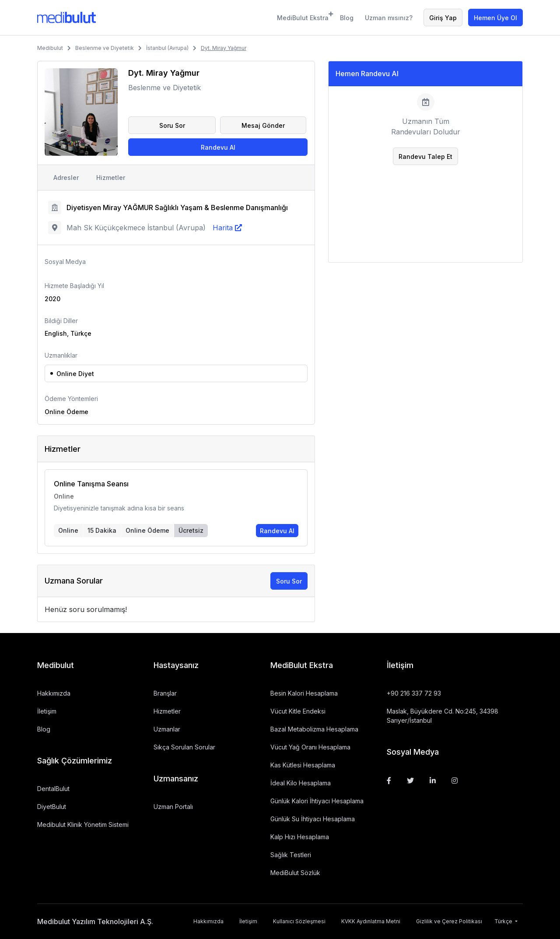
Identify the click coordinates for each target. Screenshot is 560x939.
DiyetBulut (52, 807)
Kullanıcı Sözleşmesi (299, 921)
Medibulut (50, 48)
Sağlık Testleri (291, 855)
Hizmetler (111, 178)
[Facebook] (389, 781)
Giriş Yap (443, 18)
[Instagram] (455, 781)
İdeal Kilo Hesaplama (301, 783)
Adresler (66, 178)
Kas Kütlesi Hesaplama (303, 765)
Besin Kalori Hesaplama (304, 693)
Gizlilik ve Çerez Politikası (449, 921)
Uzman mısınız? (389, 18)
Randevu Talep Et (425, 156)
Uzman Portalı (173, 807)
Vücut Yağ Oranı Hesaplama (310, 747)
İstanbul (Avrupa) (167, 48)
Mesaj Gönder (263, 125)
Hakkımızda (54, 693)
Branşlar (165, 693)
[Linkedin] (433, 781)
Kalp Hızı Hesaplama (300, 837)
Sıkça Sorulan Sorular (184, 747)
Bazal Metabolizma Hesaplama (314, 729)
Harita (223, 228)
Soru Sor (172, 125)
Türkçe (504, 921)
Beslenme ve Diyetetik (105, 48)
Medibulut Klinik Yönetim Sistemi (83, 825)
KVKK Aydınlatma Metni (371, 921)
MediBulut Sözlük (295, 873)
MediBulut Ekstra (303, 16)
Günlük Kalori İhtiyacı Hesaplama (317, 801)
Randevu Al (218, 147)
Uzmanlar (167, 729)
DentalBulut (53, 789)
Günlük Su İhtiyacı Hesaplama (313, 819)
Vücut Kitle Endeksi (298, 711)
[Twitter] (410, 781)
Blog (347, 18)
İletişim (47, 711)
